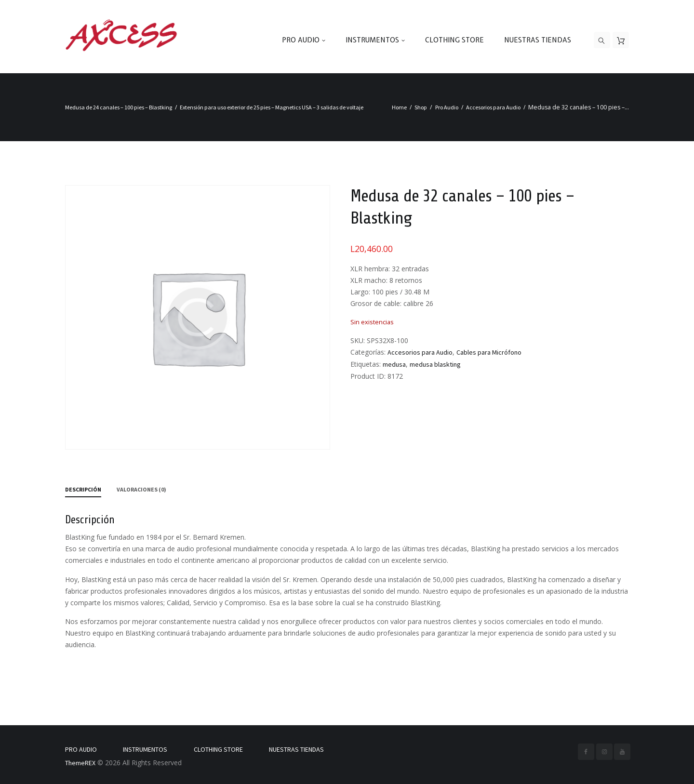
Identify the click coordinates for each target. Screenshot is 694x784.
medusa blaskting (435, 364)
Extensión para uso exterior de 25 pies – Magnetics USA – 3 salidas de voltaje (272, 107)
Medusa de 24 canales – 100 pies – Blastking (119, 107)
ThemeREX (80, 763)
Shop (421, 107)
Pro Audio (447, 107)
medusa (394, 364)
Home (399, 107)
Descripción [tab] (83, 489)
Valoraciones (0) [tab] (141, 489)
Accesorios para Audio (493, 107)
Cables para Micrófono (489, 352)
